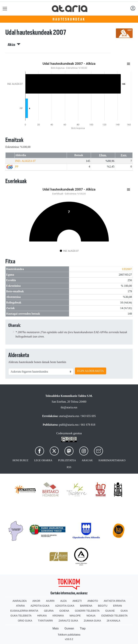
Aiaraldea (20, 601)
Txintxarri (45, 621)
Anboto (93, 601)
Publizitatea (67, 460)
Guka (124, 611)
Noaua (91, 616)
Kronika (58, 616)
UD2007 (127, 269)
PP (17, 166)
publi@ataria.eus (69, 425)
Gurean (69, 628)
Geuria (49, 611)
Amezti (77, 601)
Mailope (75, 616)
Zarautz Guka (68, 621)
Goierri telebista (87, 611)
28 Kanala (113, 621)
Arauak (87, 460)
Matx (56, 628)
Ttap (83, 628)
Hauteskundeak (69, 19)
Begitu (103, 606)
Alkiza (14, 45)
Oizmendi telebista (114, 616)
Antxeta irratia (115, 601)
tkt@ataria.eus (69, 407)
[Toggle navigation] (5, 9)
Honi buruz (20, 460)
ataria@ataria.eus (69, 416)
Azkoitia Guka (65, 606)
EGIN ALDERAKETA (91, 371)
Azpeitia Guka (40, 606)
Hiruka (42, 616)
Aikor (36, 601)
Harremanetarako (112, 460)
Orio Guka (25, 621)
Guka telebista (21, 616)
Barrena (86, 606)
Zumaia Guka (92, 621)
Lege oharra (43, 460)
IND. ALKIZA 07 (25, 161)
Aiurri (50, 601)
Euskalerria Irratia (24, 611)
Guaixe (110, 611)
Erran (117, 606)
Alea (63, 601)
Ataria (21, 606)
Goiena (64, 611)
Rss (69, 467)
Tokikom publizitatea (69, 635)
